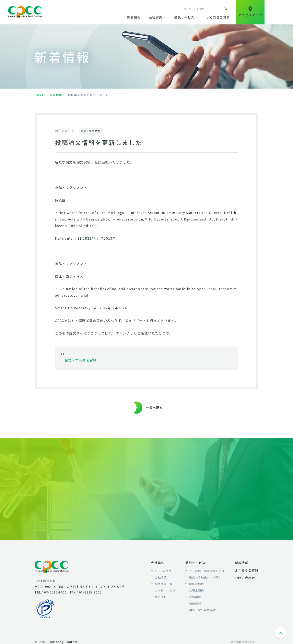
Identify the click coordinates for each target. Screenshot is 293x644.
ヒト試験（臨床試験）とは (207, 571)
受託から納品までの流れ (206, 577)
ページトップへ (281, 633)
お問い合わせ (245, 578)
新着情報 (134, 17)
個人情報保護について (245, 642)
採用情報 (161, 597)
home (39, 95)
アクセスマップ (165, 590)
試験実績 (195, 597)
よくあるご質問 (218, 17)
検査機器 (195, 603)
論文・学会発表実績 (81, 360)
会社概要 (161, 577)
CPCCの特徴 (163, 571)
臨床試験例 (197, 584)
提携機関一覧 (164, 584)
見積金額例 (197, 590)
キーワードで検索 (225, 9)
